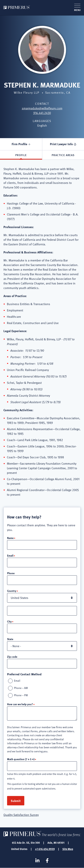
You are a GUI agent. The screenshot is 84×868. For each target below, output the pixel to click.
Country (12, 591)
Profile (21, 155)
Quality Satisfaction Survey (21, 815)
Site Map (68, 849)
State (10, 639)
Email (10, 555)
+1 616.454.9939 (45, 849)
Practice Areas (63, 155)
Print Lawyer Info (61, 144)
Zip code (12, 657)
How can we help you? (20, 704)
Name (10, 538)
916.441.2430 (42, 113)
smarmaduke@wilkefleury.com (42, 108)
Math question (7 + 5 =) (21, 759)
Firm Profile (19, 144)
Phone (11, 573)
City (9, 621)
